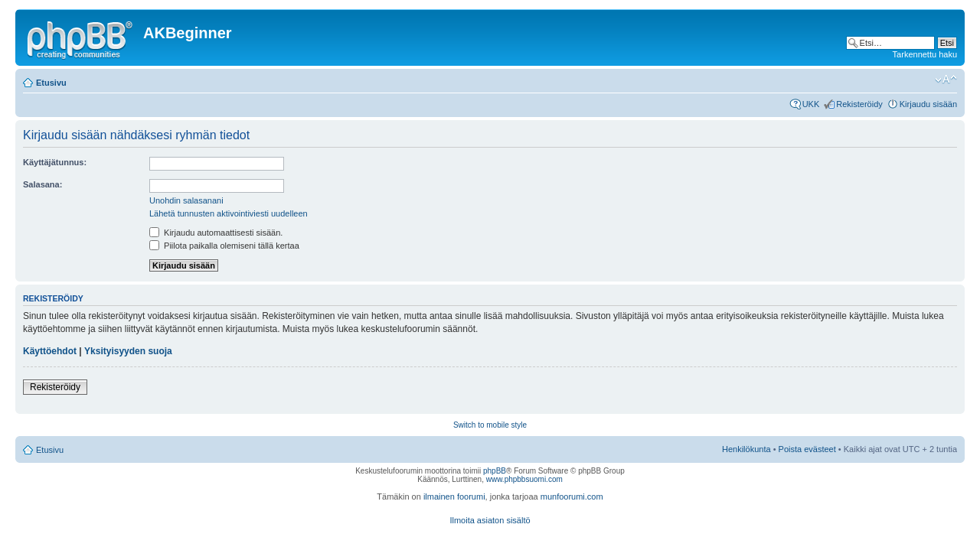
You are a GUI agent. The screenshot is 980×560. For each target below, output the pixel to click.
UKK (811, 104)
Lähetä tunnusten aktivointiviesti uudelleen (229, 213)
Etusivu (51, 83)
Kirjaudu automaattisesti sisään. (216, 233)
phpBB (495, 471)
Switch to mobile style (490, 425)
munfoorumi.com (572, 497)
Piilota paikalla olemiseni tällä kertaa (224, 246)
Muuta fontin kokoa (946, 80)
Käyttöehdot (50, 351)
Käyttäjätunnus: (55, 162)
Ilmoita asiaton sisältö (490, 520)
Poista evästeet (807, 449)
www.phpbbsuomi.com (524, 479)
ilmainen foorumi (454, 497)
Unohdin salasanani (186, 200)
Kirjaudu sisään (928, 104)
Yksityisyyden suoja (128, 351)
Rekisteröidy (859, 104)
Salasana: (42, 184)
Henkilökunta (746, 449)
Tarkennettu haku (925, 54)
